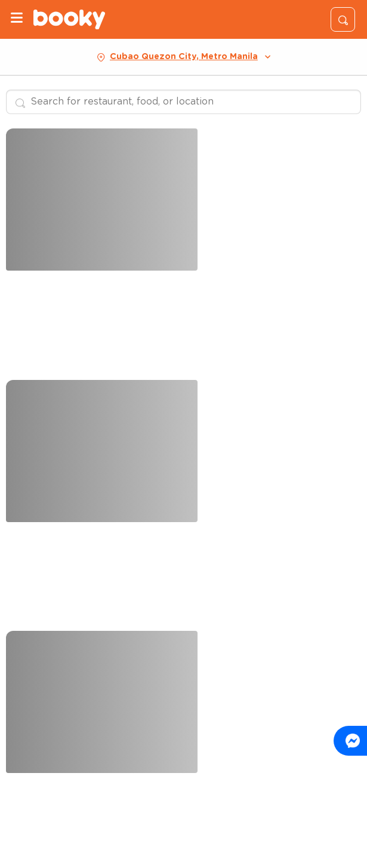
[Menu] (17, 19)
